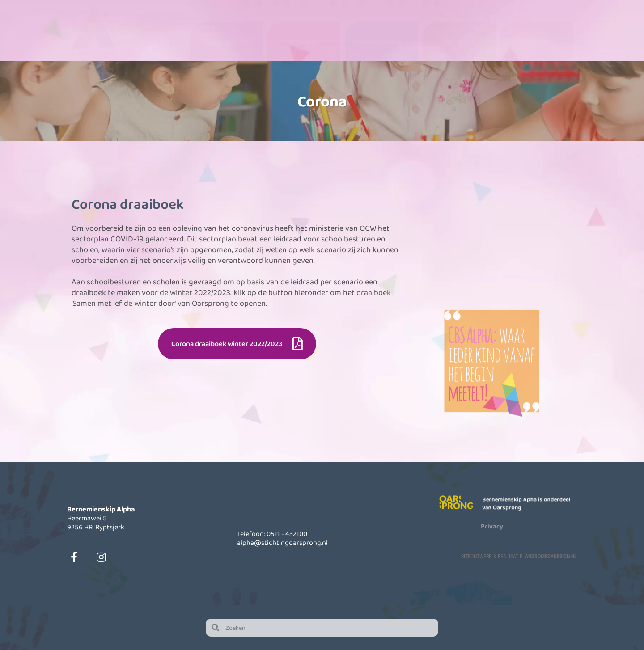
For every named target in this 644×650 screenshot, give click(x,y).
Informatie (381, 42)
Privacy (492, 526)
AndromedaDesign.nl (551, 556)
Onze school (227, 42)
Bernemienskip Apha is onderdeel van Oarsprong (527, 503)
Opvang (304, 42)
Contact (536, 42)
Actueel (459, 42)
